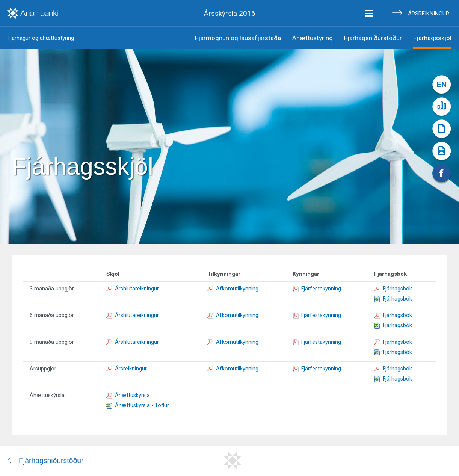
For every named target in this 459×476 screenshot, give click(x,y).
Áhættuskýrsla (128, 395)
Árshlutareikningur (133, 289)
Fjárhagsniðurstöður (373, 38)
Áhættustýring (313, 38)
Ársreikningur (429, 14)
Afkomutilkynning (233, 289)
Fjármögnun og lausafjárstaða (238, 38)
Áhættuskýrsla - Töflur (138, 405)
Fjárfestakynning (317, 289)
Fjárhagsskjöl (432, 38)
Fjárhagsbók (393, 289)
